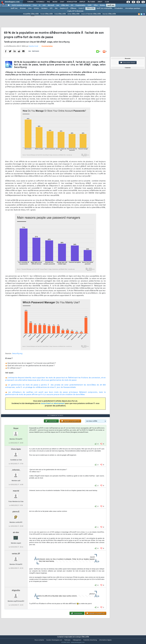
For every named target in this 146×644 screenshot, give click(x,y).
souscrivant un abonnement (53, 405)
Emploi (82, 2)
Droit (100, 2)
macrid (16, 495)
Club (107, 2)
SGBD (90, 5)
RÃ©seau (73, 8)
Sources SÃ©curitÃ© (109, 14)
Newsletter (72, 2)
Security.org (17, 355)
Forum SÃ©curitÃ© (46, 14)
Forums (30, 2)
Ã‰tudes (91, 2)
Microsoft (51, 5)
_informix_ (16, 474)
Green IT (81, 8)
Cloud (35, 5)
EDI (72, 5)
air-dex (16, 537)
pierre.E (16, 516)
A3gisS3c (16, 595)
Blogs (55, 2)
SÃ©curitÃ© (90, 8)
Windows (23, 8)
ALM (44, 5)
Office (96, 5)
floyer (16, 433)
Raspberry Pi (64, 8)
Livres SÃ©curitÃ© (73, 14)
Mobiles (102, 5)
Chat (62, 2)
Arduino (36, 8)
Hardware (44, 8)
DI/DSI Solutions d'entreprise (21, 5)
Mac (56, 8)
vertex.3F (16, 558)
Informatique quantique (133, 8)
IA (40, 5)
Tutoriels (40, 2)
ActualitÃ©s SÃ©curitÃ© (31, 14)
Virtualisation (119, 8)
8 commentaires (47, 48)
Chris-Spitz (16, 454)
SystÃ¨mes (111, 5)
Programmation (80, 5)
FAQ (48, 2)
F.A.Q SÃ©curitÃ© (60, 14)
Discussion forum (128, 63)
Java (58, 5)
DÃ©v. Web (65, 5)
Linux (30, 8)
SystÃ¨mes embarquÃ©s (104, 8)
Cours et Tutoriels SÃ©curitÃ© (91, 14)
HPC (51, 8)
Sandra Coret (33, 48)
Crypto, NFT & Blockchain (75, 11)
